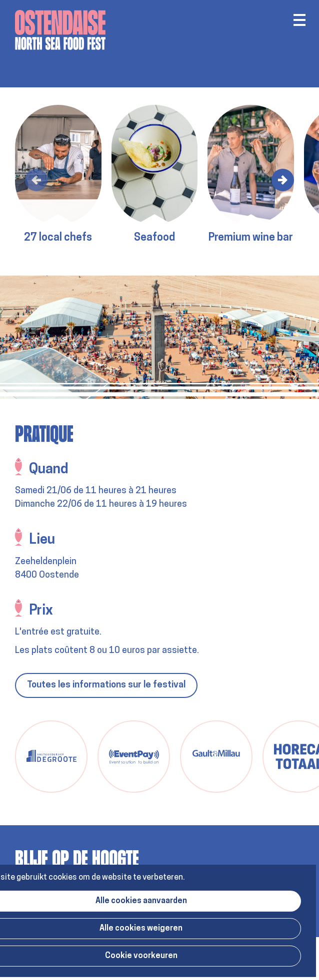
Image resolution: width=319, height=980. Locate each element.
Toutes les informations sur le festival (106, 685)
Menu (299, 20)
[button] (36, 180)
